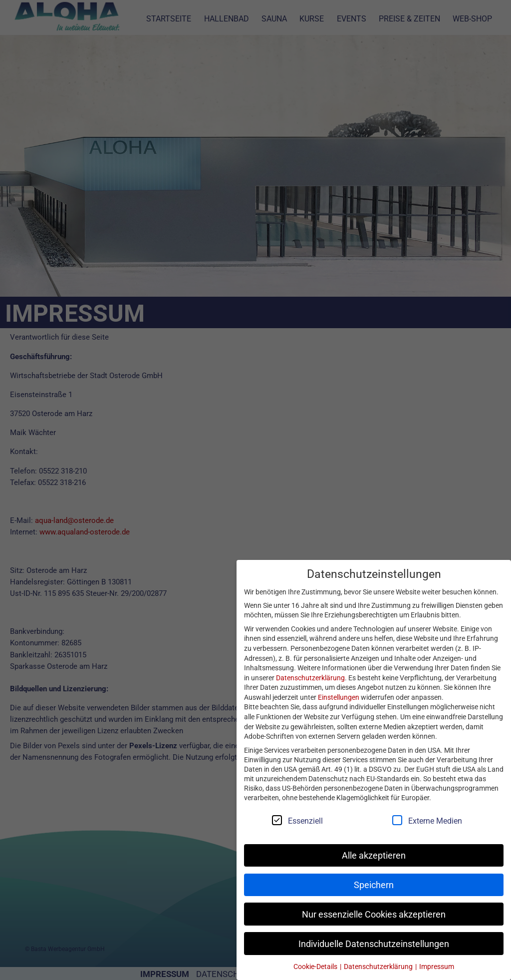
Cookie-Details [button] (316, 966)
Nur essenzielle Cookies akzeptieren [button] (374, 914)
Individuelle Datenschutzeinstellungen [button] (374, 944)
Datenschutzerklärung (310, 678)
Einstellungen (339, 697)
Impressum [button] (437, 966)
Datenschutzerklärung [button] (379, 966)
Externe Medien (431, 820)
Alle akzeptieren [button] (374, 855)
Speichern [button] (374, 885)
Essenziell (302, 820)
